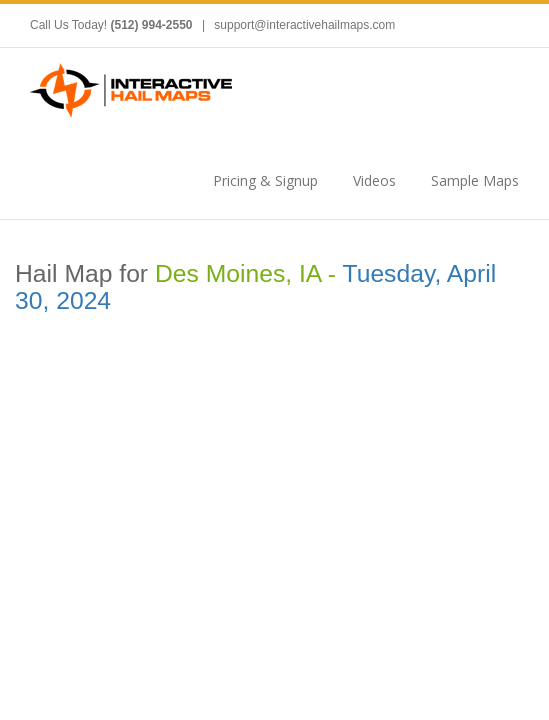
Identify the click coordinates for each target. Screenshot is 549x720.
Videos (374, 180)
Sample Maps (475, 180)
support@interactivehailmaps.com (304, 25)
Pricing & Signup (265, 180)
